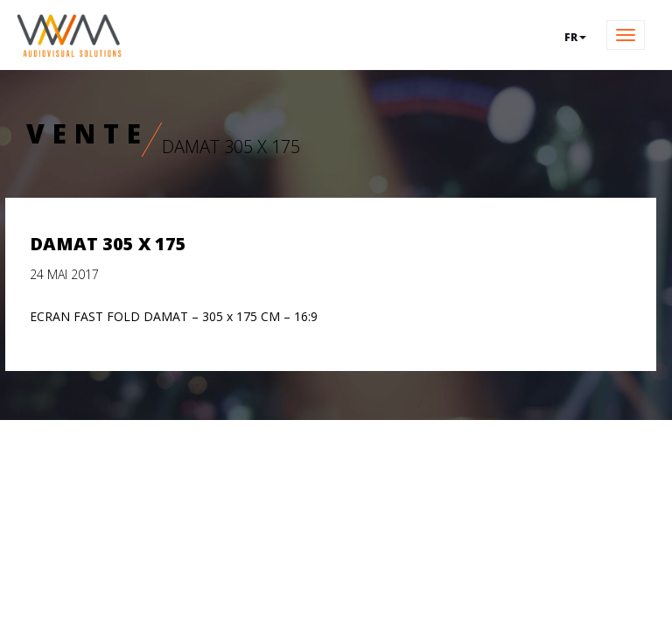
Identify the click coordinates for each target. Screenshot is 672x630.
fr (575, 37)
